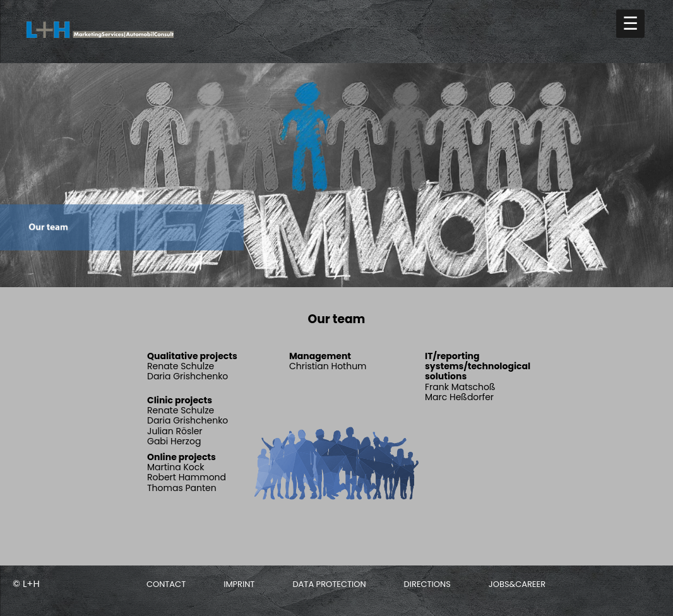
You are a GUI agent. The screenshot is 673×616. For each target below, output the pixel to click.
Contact (166, 584)
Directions (427, 584)
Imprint (239, 584)
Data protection (329, 584)
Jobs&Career (517, 584)
